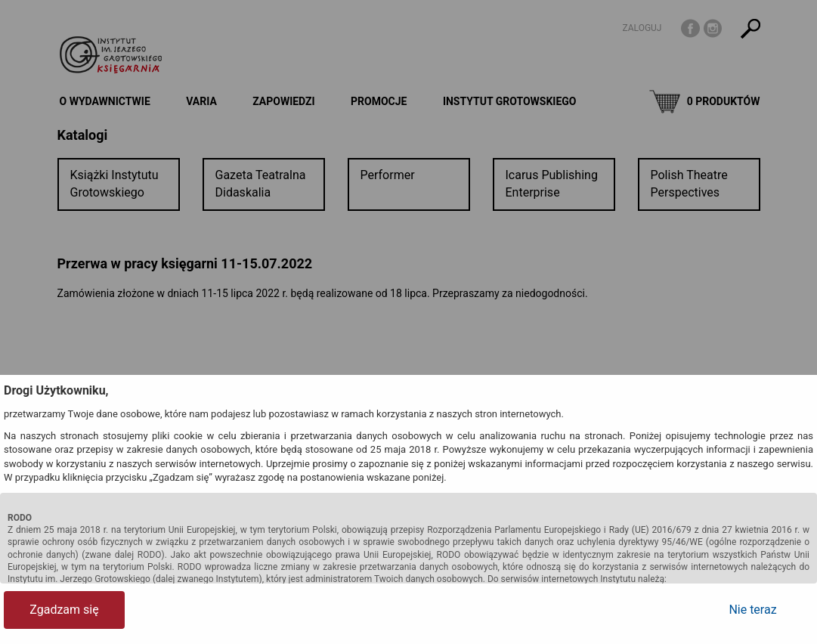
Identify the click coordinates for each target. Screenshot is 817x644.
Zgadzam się (64, 610)
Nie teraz (752, 610)
